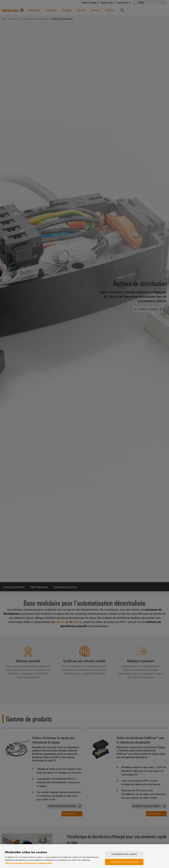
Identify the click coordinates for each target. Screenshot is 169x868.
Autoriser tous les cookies (124, 865)
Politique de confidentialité (38, 866)
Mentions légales (14, 866)
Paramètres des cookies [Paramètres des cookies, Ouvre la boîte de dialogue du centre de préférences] (124, 857)
